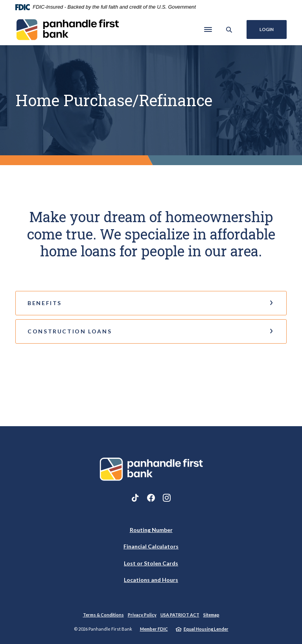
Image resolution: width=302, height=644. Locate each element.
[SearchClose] (229, 30)
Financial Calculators (151, 546)
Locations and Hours (151, 580)
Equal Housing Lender (206, 629)
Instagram (167, 498)
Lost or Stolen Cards (151, 563)
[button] (151, 303)
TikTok (135, 498)
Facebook (151, 498)
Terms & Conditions (103, 615)
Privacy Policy (142, 615)
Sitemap (211, 615)
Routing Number (151, 530)
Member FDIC (154, 629)
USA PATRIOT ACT (180, 615)
